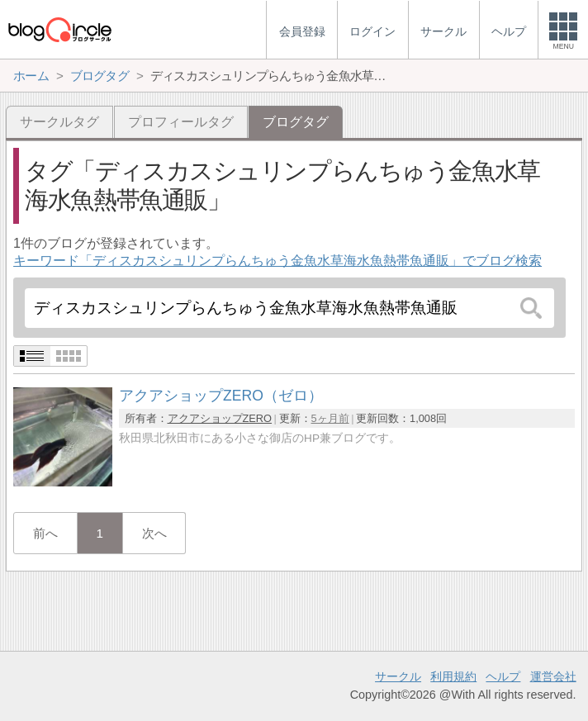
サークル (398, 676)
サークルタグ (59, 122)
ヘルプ (503, 676)
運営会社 (553, 676)
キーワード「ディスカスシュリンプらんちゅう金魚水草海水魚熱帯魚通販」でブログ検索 (277, 261)
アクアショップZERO (220, 418)
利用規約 (453, 676)
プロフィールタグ (181, 122)
